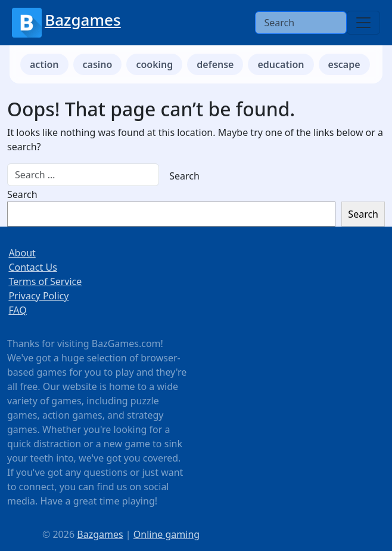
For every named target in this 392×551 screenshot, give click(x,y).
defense (215, 64)
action (44, 64)
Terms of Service (45, 281)
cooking (154, 64)
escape (344, 64)
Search (22, 194)
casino (98, 64)
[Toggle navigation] (363, 23)
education (281, 64)
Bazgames (83, 20)
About (22, 253)
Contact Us (32, 267)
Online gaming (167, 534)
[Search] (301, 23)
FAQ (17, 310)
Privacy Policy (38, 296)
